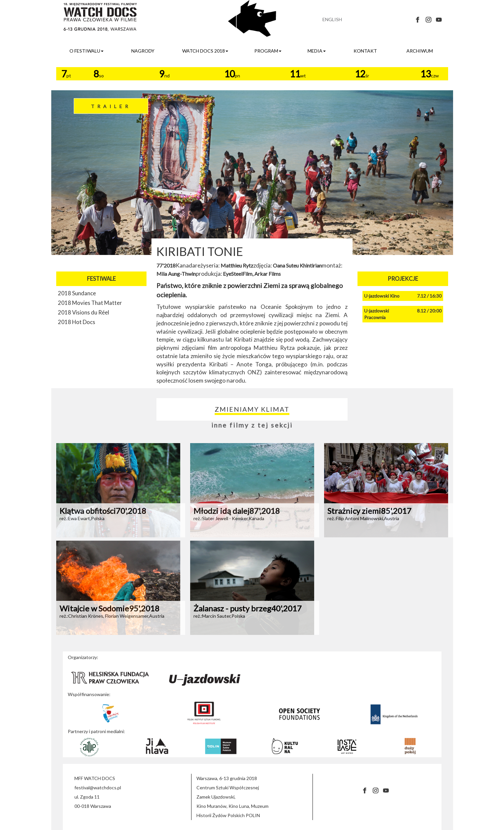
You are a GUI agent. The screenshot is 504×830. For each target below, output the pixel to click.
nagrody (143, 51)
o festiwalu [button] (86, 51)
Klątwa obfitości (103, 511)
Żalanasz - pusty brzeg (248, 608)
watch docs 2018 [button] (205, 51)
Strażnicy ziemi (369, 511)
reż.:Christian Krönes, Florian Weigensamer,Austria (112, 616)
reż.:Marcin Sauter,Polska (219, 616)
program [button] (268, 51)
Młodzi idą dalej (237, 511)
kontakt (365, 51)
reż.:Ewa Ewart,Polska (82, 518)
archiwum (420, 51)
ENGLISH (332, 19)
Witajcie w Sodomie (109, 608)
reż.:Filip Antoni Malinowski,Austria (363, 518)
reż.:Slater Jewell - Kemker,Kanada (229, 518)
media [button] (317, 51)
